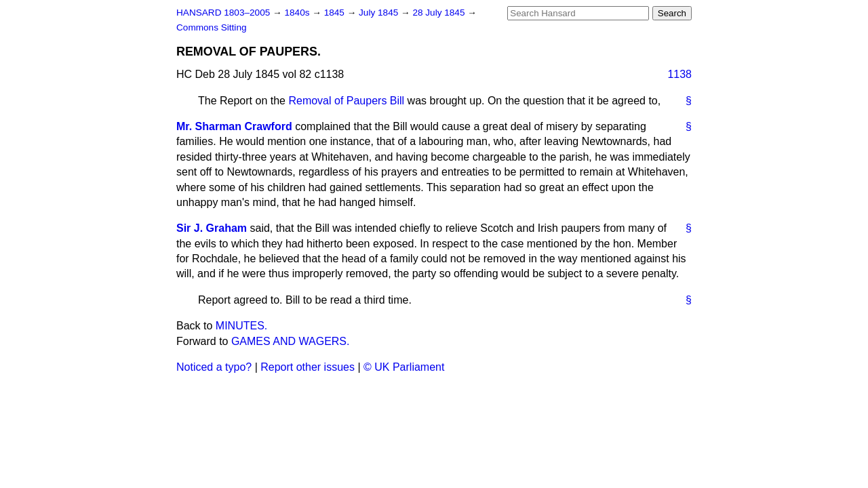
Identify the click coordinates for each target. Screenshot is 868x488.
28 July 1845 (440, 13)
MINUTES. (241, 326)
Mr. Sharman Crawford (234, 126)
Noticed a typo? (214, 367)
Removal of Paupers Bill (346, 101)
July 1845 (380, 13)
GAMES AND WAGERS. (291, 341)
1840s (298, 13)
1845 (336, 13)
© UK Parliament (404, 367)
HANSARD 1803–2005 (223, 13)
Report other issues (308, 367)
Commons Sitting (212, 27)
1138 (679, 74)
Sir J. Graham (212, 228)
